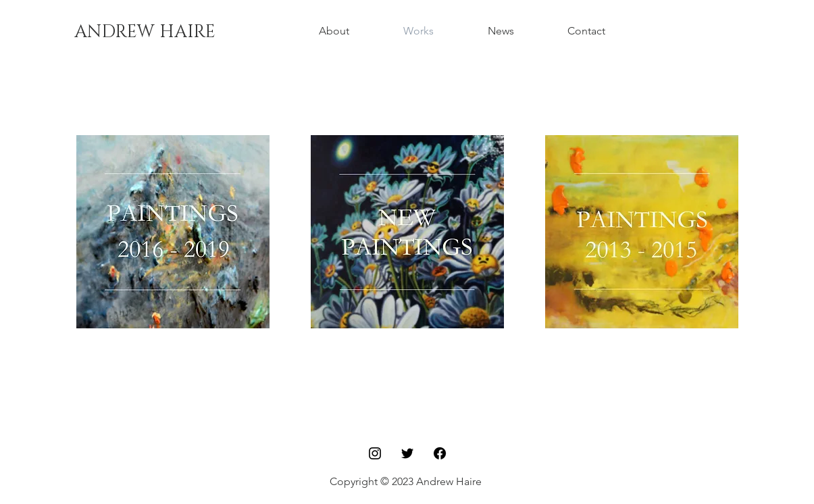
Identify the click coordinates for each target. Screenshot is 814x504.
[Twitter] (407, 453)
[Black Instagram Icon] (375, 453)
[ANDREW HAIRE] (145, 32)
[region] (173, 232)
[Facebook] (440, 453)
